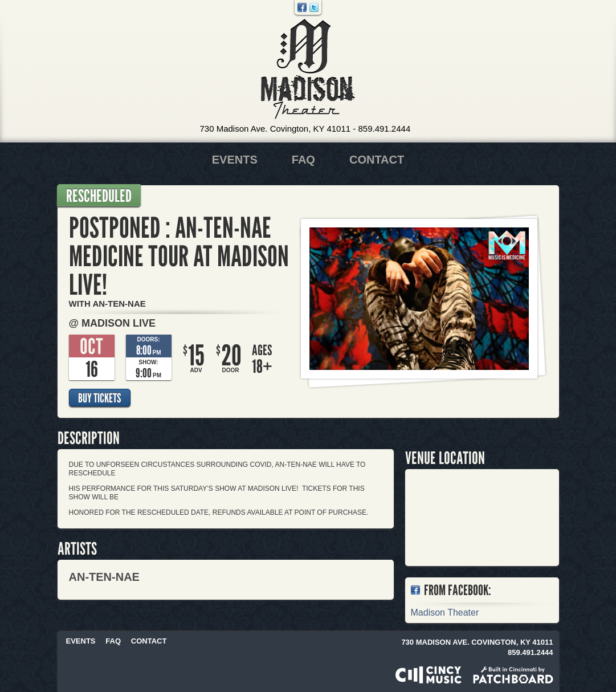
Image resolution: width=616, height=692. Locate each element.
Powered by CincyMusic (429, 675)
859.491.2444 (384, 129)
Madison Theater (308, 69)
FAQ (303, 160)
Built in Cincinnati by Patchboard (513, 675)
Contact (377, 160)
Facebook (302, 7)
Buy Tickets (99, 398)
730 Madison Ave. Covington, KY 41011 (276, 129)
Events (235, 160)
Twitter (314, 7)
